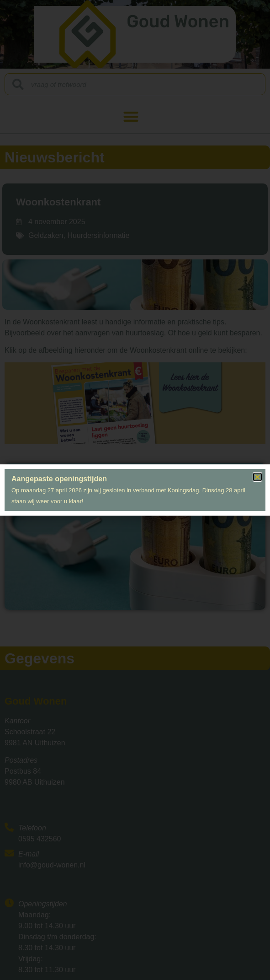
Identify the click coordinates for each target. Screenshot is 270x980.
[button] (257, 477)
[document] (135, 490)
